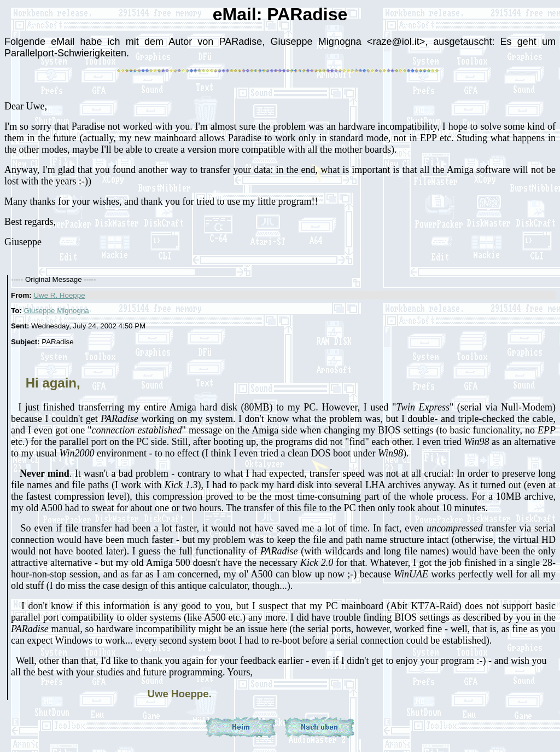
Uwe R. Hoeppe (59, 295)
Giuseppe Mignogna (56, 311)
